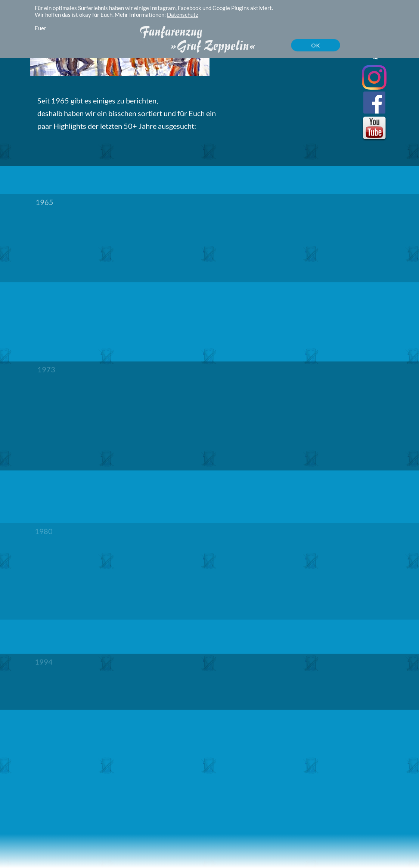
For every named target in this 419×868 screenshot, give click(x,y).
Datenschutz (183, 15)
